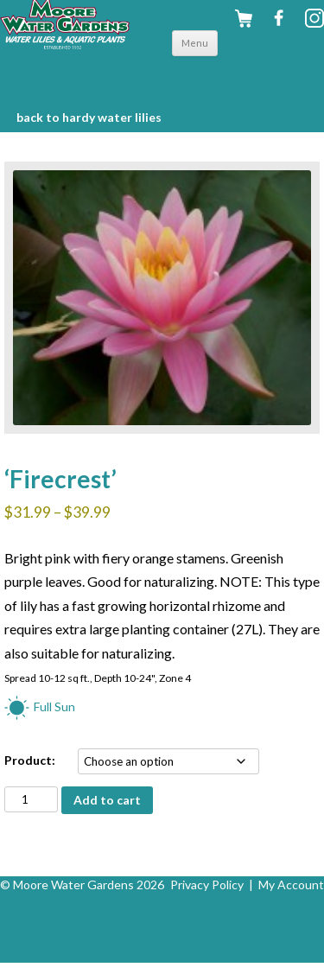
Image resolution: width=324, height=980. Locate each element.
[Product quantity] (31, 799)
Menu (195, 43)
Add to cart (107, 800)
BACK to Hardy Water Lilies (89, 117)
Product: (30, 760)
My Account (291, 885)
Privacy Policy (207, 885)
